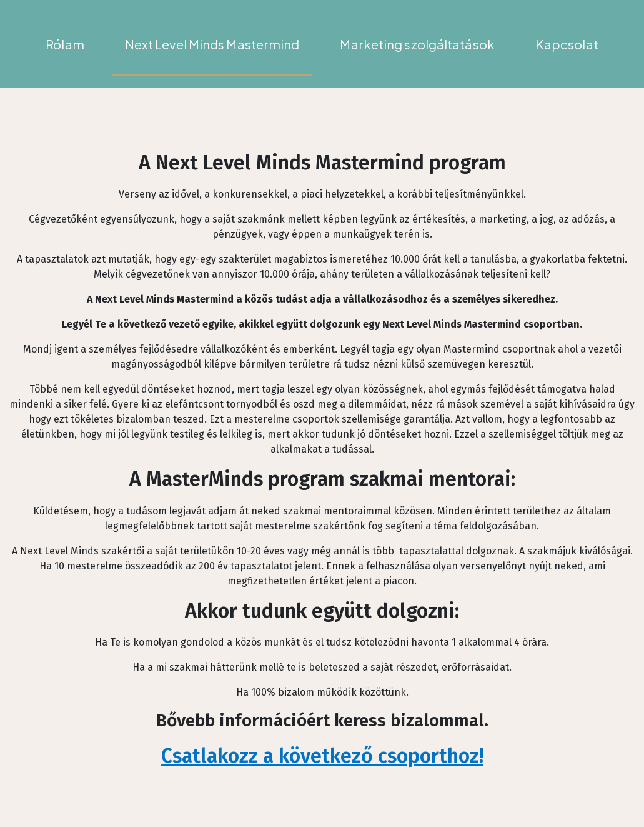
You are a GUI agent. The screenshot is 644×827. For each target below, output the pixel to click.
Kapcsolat (567, 44)
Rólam (65, 44)
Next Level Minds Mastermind (212, 44)
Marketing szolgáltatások (417, 44)
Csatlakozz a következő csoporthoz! (322, 756)
